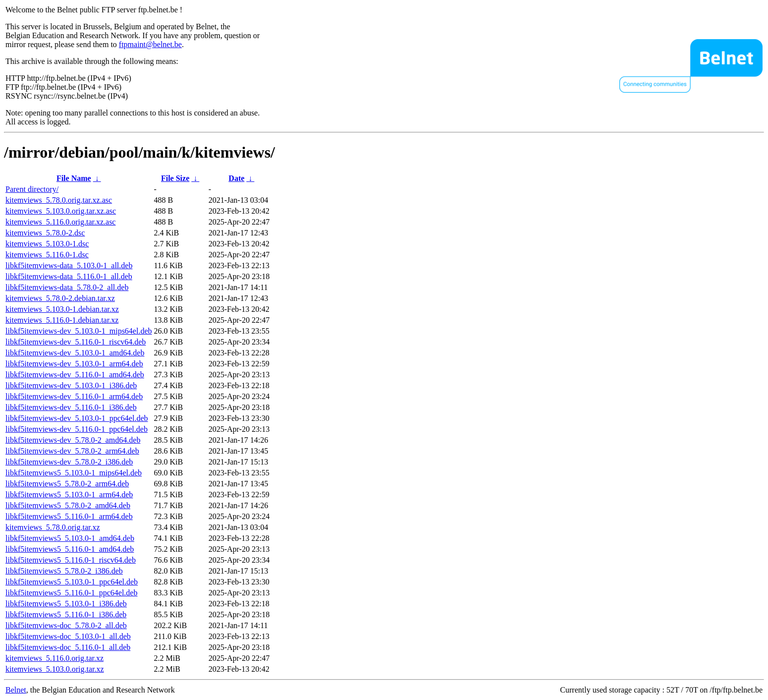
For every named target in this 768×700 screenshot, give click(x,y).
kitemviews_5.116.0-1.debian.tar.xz (62, 320)
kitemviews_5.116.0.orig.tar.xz (55, 658)
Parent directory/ (32, 189)
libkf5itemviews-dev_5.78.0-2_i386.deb (69, 462)
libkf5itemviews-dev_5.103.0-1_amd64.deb (75, 353)
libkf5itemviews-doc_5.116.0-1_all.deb (68, 647)
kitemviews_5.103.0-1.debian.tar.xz (62, 309)
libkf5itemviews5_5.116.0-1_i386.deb (66, 614)
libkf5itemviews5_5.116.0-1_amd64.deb (70, 549)
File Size (175, 178)
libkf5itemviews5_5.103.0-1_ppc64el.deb (72, 582)
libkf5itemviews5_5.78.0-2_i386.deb (64, 571)
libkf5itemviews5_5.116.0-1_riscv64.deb (71, 560)
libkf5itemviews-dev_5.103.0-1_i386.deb (71, 385)
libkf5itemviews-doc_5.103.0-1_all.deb (68, 636)
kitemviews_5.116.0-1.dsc (47, 255)
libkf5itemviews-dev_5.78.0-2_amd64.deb (73, 440)
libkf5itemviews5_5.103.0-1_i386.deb (66, 604)
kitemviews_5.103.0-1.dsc (47, 244)
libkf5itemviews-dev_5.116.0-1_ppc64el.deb (77, 429)
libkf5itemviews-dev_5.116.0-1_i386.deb (71, 407)
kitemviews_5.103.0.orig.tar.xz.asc (61, 211)
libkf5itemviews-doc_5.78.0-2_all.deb (66, 625)
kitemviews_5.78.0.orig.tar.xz (53, 527)
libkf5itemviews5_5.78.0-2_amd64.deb (68, 505)
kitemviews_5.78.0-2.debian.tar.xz (60, 298)
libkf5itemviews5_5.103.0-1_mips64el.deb (74, 473)
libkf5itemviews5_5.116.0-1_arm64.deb (69, 516)
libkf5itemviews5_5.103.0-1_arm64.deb (69, 495)
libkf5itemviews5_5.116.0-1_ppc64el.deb (71, 593)
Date (236, 178)
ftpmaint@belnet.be (150, 44)
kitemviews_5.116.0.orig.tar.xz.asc (60, 222)
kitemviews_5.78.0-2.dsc (45, 233)
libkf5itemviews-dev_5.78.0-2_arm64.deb (72, 451)
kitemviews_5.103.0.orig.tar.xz (55, 669)
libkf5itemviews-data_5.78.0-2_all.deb (67, 287)
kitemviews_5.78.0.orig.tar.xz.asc (59, 200)
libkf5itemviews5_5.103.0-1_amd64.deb (70, 538)
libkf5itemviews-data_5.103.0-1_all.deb (69, 265)
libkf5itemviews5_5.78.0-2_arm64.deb (67, 484)
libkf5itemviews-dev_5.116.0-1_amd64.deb (75, 375)
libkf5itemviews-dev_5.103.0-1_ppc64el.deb (77, 418)
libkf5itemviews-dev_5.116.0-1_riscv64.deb (76, 342)
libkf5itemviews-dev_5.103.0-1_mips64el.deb (79, 331)
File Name (74, 178)
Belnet (16, 690)
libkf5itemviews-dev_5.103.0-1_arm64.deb (74, 364)
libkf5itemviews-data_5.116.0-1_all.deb (69, 276)
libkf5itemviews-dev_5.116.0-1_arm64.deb (74, 396)
